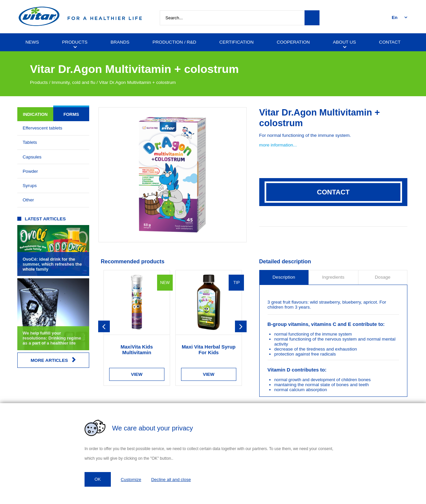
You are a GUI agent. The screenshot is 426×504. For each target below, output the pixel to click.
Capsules (32, 157)
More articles (53, 360)
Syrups (30, 186)
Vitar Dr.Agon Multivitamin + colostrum (138, 82)
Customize (131, 480)
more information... (278, 145)
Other (28, 200)
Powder (30, 171)
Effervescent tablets (42, 128)
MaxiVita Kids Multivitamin (137, 350)
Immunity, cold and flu (73, 82)
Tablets (30, 142)
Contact (333, 192)
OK (98, 479)
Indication (35, 114)
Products (39, 82)
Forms (71, 114)
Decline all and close (171, 480)
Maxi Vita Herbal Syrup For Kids (209, 350)
